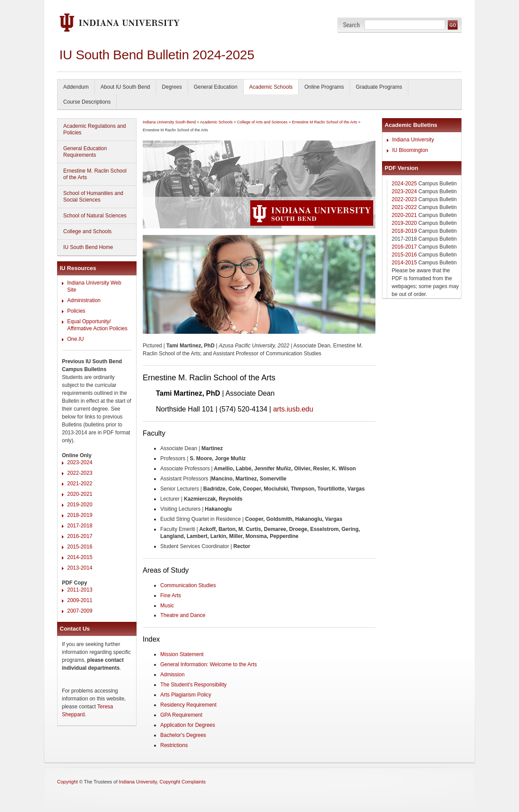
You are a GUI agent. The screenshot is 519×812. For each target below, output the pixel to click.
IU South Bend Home (88, 247)
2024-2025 (404, 184)
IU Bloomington (410, 150)
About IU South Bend (125, 87)
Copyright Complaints (182, 782)
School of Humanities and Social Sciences (93, 197)
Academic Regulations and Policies (95, 129)
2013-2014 (80, 568)
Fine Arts (171, 595)
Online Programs (324, 87)
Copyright (67, 782)
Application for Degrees (188, 725)
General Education (215, 87)
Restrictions (174, 745)
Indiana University (413, 140)
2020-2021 (80, 494)
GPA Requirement (181, 715)
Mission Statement (182, 654)
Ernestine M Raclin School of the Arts (325, 122)
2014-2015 (80, 557)
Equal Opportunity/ (89, 321)
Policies (76, 311)
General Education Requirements (85, 152)
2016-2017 (80, 536)
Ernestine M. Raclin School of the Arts (95, 174)
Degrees (172, 87)
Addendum (76, 87)
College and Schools (87, 231)
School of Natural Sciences (95, 216)
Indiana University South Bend (169, 122)
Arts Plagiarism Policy (186, 695)
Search (351, 25)
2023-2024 (80, 462)
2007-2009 (80, 611)
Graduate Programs (379, 87)
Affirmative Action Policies (97, 328)
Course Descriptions (87, 102)
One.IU (76, 339)
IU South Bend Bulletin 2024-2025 (157, 55)
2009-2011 (80, 600)
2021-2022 (80, 484)
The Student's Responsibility (193, 685)
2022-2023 (80, 473)
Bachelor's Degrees (183, 735)
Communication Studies (188, 585)
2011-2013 (80, 590)
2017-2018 (80, 526)
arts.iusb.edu (293, 409)
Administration (84, 300)
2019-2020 (80, 505)
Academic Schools (271, 87)
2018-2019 (80, 515)
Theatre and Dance (183, 615)
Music (167, 606)
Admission (172, 675)
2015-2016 (80, 547)
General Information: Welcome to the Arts (209, 664)
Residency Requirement (188, 705)
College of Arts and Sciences (262, 122)
